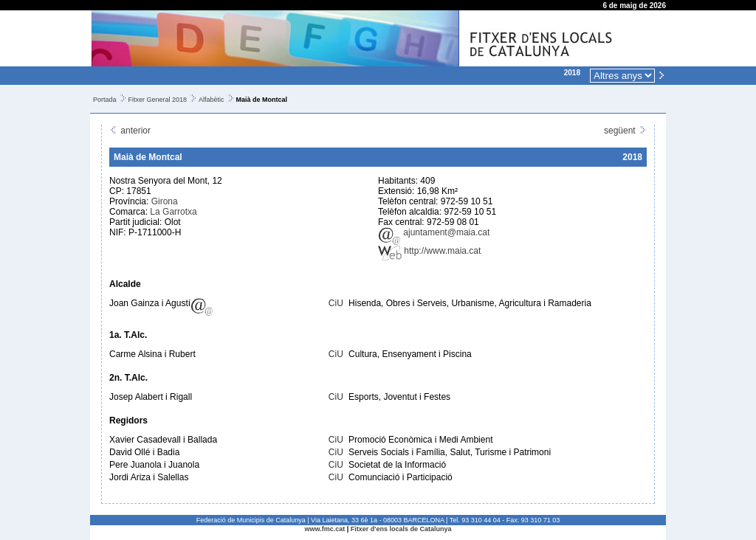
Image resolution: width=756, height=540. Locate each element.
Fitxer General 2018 (158, 100)
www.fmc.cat (325, 529)
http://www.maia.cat (429, 251)
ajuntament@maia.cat (434, 232)
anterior (130, 131)
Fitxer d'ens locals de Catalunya (401, 529)
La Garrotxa (173, 212)
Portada (105, 100)
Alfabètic (212, 100)
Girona (165, 201)
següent (625, 131)
